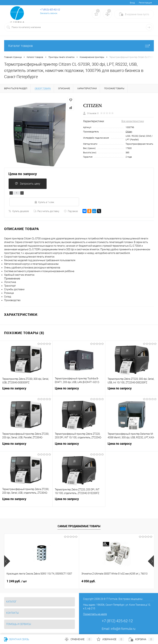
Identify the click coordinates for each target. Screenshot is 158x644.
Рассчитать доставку (46, 211)
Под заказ (71, 211)
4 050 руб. (63, 581)
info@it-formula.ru (123, 629)
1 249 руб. (17, 581)
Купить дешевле (19, 211)
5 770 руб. (113, 581)
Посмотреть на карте (95, 614)
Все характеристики (133, 121)
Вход (132, 3)
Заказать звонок (49, 13)
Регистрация (145, 3)
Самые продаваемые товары (79, 526)
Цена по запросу (23, 174)
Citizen (129, 132)
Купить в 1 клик (44, 202)
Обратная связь (17, 639)
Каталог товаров (79, 46)
